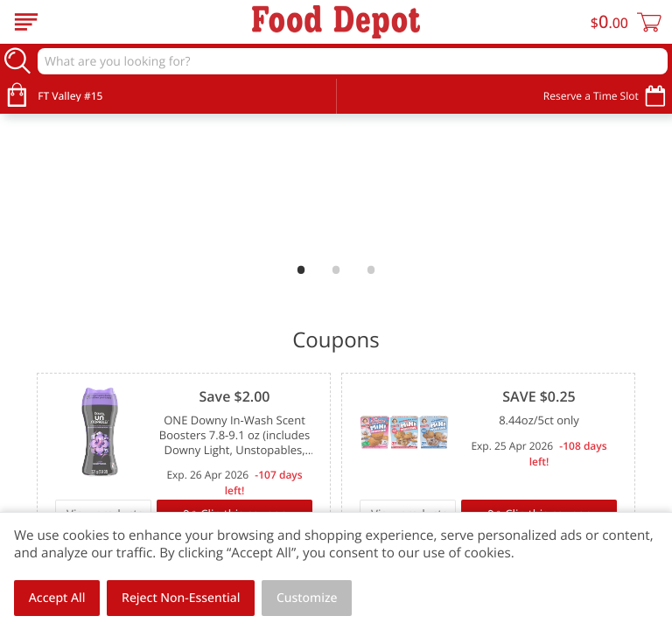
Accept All (57, 598)
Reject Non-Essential (181, 598)
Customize (307, 598)
